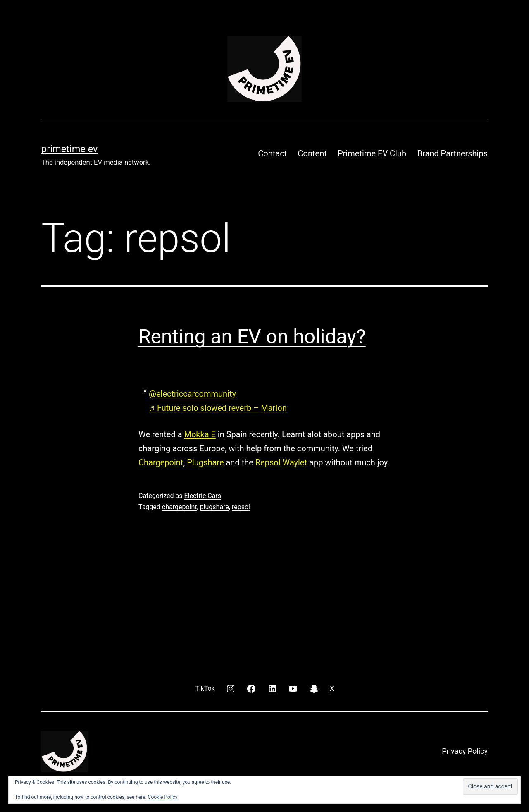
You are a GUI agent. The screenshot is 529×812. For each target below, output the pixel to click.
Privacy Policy (465, 751)
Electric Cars (203, 496)
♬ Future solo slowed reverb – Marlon (218, 408)
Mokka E (200, 434)
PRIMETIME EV (69, 149)
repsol (241, 507)
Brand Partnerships (453, 153)
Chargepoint (161, 462)
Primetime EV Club (372, 153)
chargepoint (180, 507)
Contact (272, 153)
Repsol (269, 462)
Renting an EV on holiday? (252, 337)
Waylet (295, 462)
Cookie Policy (163, 797)
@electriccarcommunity (192, 394)
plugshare (214, 507)
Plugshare (205, 462)
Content (312, 153)
